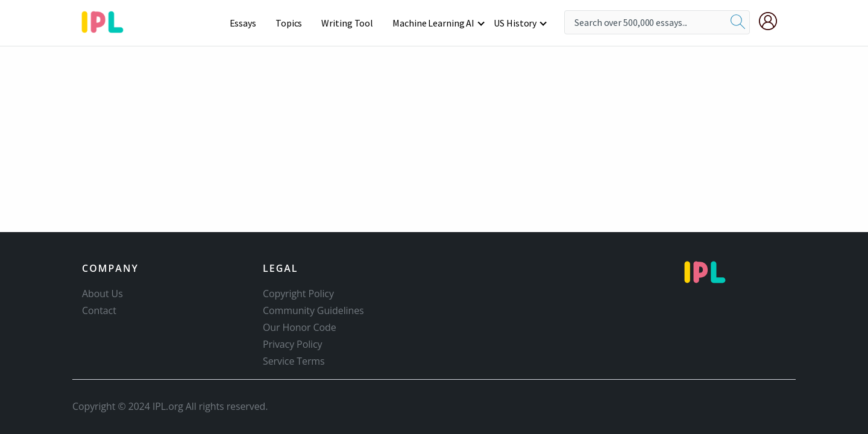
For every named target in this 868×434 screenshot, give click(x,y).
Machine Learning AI (433, 23)
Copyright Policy (298, 294)
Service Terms (294, 361)
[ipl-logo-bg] (107, 20)
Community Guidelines (313, 310)
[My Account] (773, 21)
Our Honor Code (300, 327)
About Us (102, 294)
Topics (289, 23)
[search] (738, 22)
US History (515, 23)
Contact (99, 310)
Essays (243, 23)
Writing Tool (347, 23)
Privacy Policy (293, 344)
